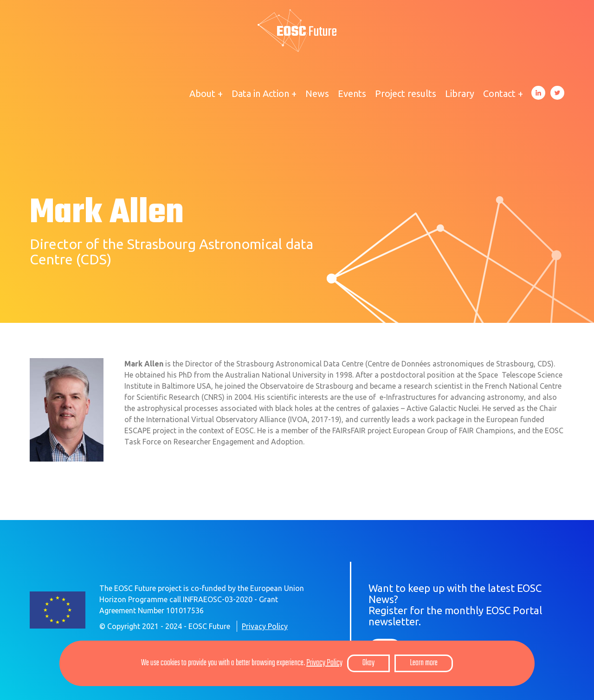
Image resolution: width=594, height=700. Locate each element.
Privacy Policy (265, 626)
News (317, 93)
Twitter (557, 93)
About (202, 93)
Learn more (424, 663)
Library (460, 93)
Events (352, 93)
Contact (499, 93)
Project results (406, 93)
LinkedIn (538, 93)
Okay (368, 663)
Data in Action (260, 93)
